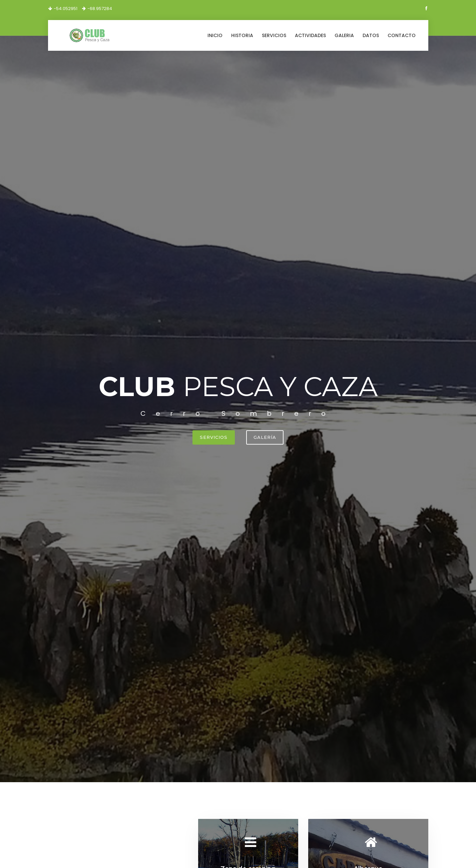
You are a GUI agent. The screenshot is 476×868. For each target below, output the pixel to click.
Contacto (402, 35)
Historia (242, 35)
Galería (265, 437)
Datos (371, 35)
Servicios (274, 35)
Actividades (310, 35)
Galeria (344, 35)
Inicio (215, 35)
